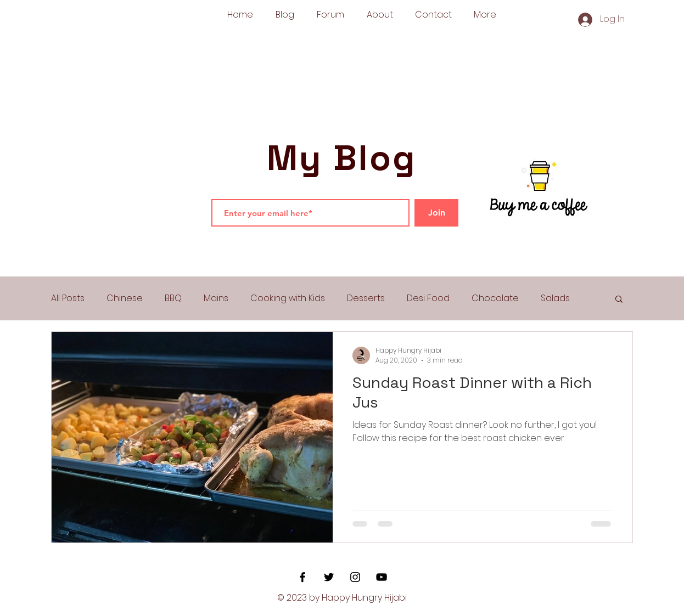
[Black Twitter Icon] (329, 577)
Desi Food (428, 298)
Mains (216, 298)
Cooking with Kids (288, 298)
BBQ (173, 298)
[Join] (436, 213)
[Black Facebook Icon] (302, 577)
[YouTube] (382, 577)
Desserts (366, 298)
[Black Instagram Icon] (355, 577)
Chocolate (495, 298)
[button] (619, 300)
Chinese (125, 298)
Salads (555, 298)
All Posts (68, 298)
